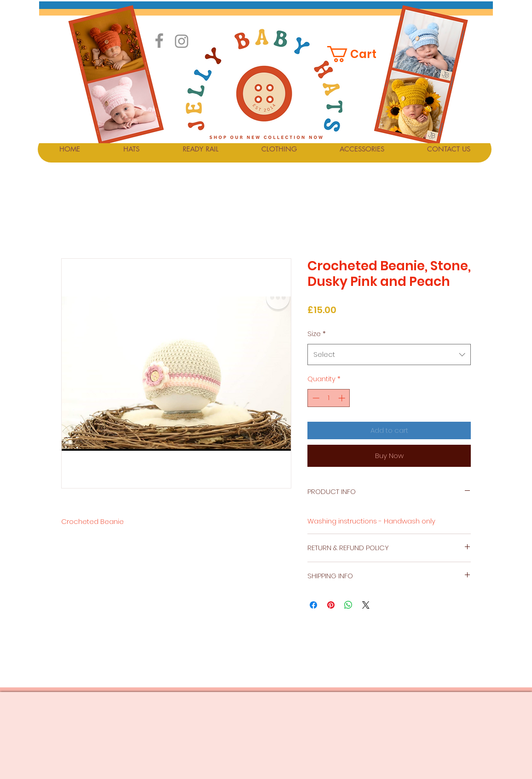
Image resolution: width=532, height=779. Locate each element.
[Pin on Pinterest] (331, 605)
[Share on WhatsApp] (348, 605)
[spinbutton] (329, 398)
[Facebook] (159, 41)
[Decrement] (315, 398)
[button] (358, 54)
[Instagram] (182, 41)
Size (317, 334)
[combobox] (389, 355)
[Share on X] (366, 605)
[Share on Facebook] (313, 605)
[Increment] (343, 398)
